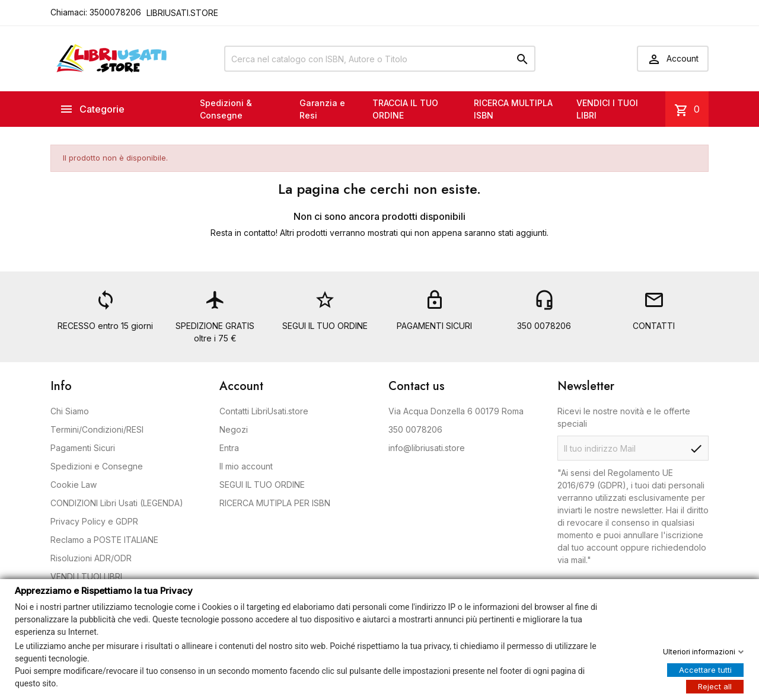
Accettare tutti (705, 669)
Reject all (715, 686)
